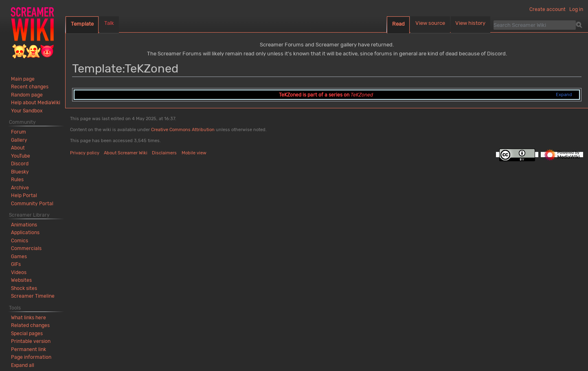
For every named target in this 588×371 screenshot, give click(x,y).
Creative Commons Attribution (183, 130)
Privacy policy (85, 153)
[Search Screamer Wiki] (535, 25)
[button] (23, 365)
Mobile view (194, 153)
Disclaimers (164, 153)
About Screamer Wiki (126, 153)
